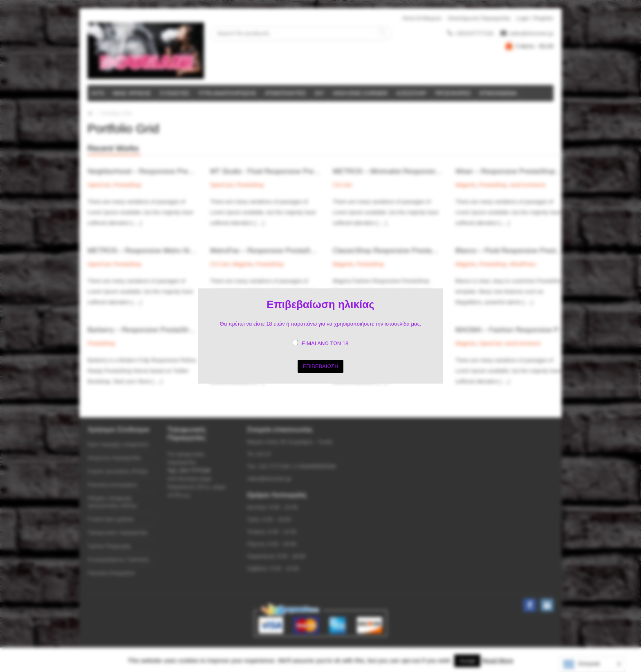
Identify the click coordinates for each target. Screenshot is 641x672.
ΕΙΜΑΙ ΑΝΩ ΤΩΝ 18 (325, 343)
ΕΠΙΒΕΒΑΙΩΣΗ (320, 366)
